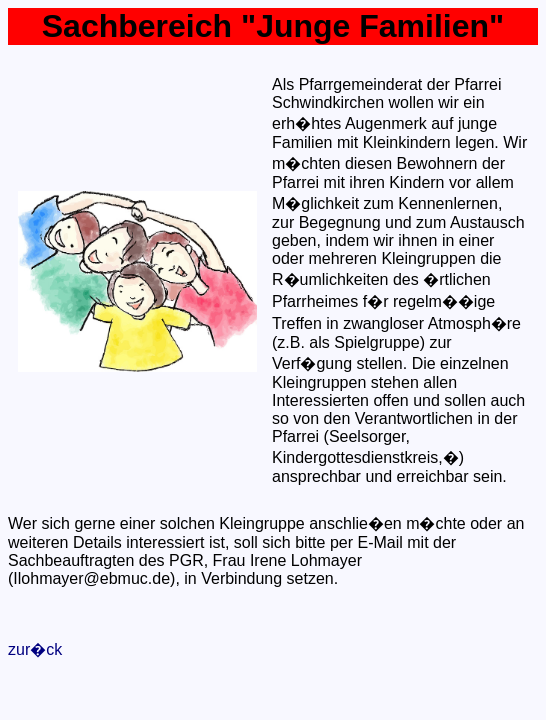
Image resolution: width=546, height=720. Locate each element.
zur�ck (35, 649)
